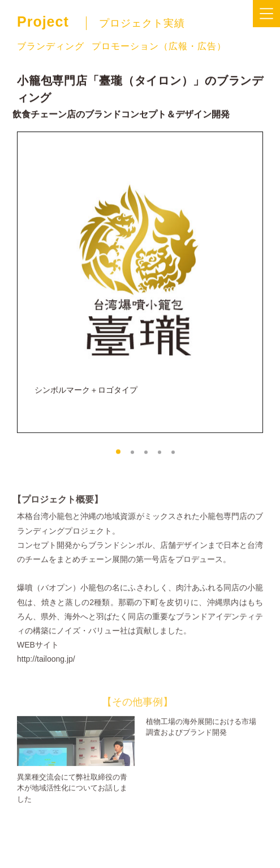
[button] (118, 456)
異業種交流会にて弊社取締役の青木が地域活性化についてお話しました (72, 799)
